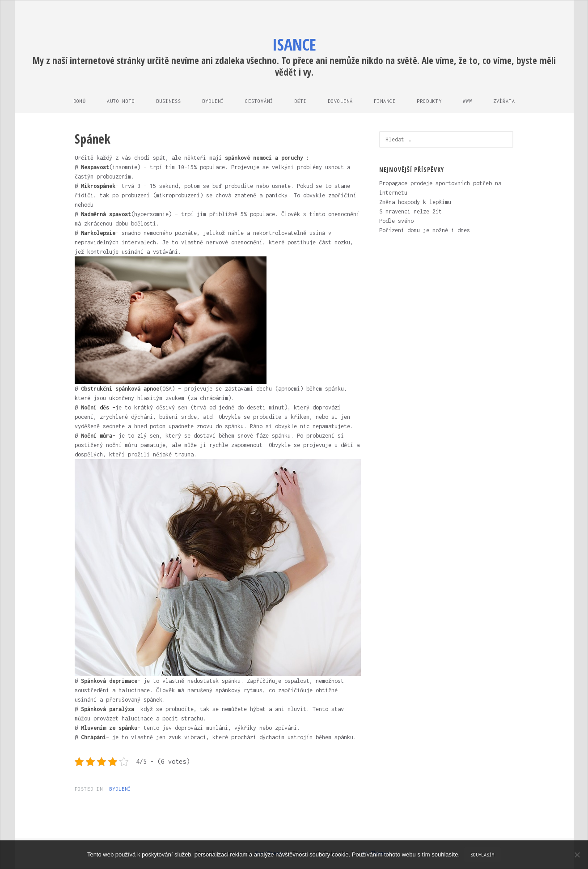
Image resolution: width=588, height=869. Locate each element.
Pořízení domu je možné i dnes (425, 230)
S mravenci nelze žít (410, 211)
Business (169, 101)
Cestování (259, 101)
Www (467, 101)
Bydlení (213, 101)
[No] (577, 855)
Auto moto (121, 101)
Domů (80, 101)
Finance (385, 101)
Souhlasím (482, 855)
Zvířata (504, 101)
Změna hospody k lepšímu (415, 202)
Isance (294, 45)
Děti (300, 101)
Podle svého (396, 221)
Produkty (429, 101)
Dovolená (340, 101)
